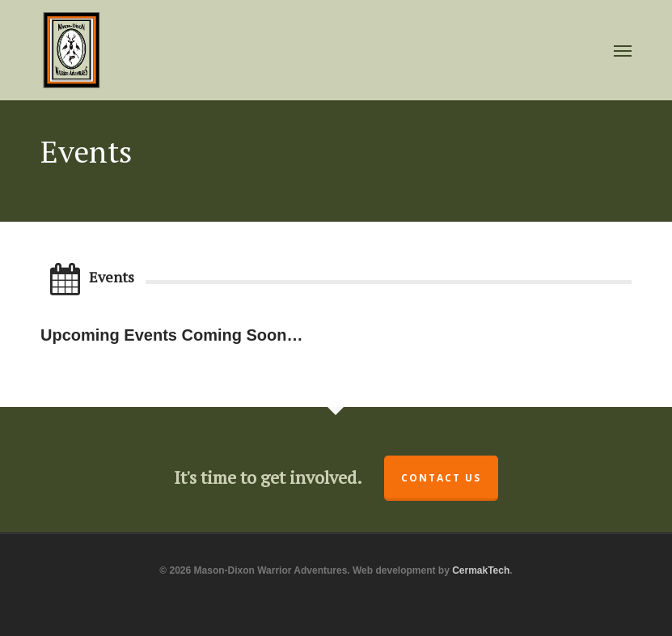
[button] (623, 50)
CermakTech (481, 570)
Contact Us (441, 478)
